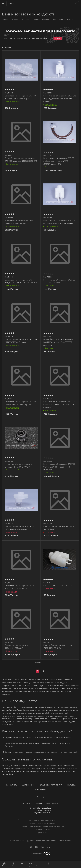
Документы (42, 833)
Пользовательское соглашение (42, 824)
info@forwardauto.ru (42, 808)
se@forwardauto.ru (42, 813)
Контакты (40, 789)
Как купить (11, 785)
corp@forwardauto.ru (42, 810)
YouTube (43, 797)
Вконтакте (38, 797)
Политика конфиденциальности (42, 820)
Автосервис (28, 785)
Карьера (72, 785)
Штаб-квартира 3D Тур (51, 785)
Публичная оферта (42, 830)
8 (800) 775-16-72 (34, 804)
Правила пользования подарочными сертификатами (42, 827)
